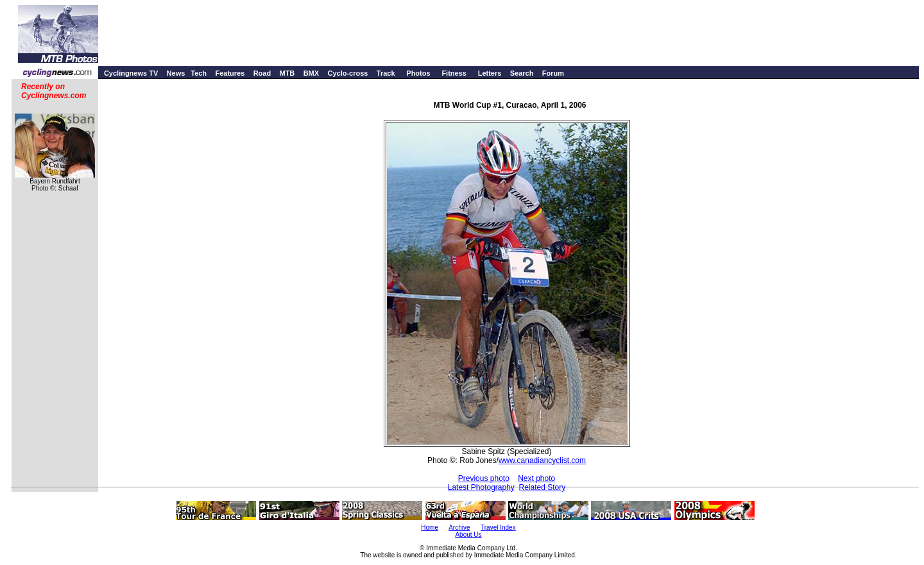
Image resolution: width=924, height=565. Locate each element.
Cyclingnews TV (131, 73)
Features (230, 73)
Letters (490, 73)
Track (386, 73)
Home (430, 527)
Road (262, 73)
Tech (199, 73)
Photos (418, 73)
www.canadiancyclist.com (542, 460)
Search (522, 73)
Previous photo (484, 478)
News (176, 73)
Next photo (536, 478)
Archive (459, 527)
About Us (468, 535)
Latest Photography (481, 487)
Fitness (454, 73)
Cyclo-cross (347, 73)
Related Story (543, 487)
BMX (311, 73)
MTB (287, 73)
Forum (553, 73)
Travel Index (498, 527)
